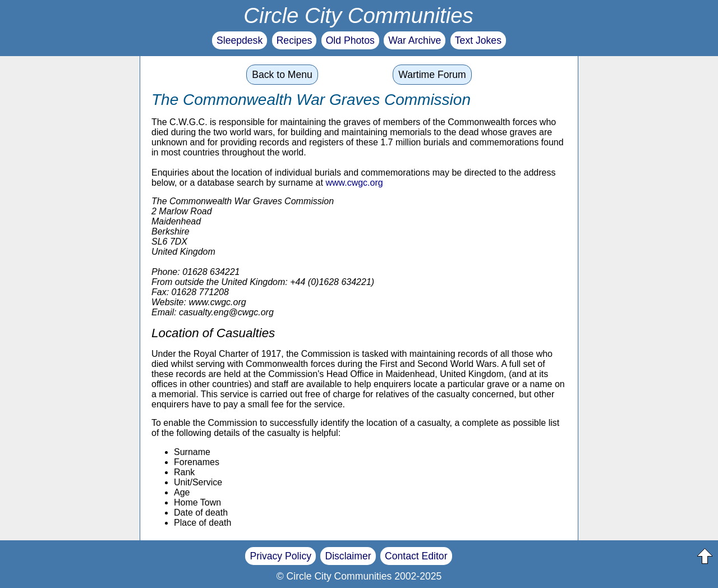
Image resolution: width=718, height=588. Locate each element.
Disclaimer (348, 556)
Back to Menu (282, 75)
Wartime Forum (432, 75)
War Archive (415, 40)
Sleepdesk (240, 40)
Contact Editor (416, 556)
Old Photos (350, 40)
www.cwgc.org (354, 183)
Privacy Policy (280, 556)
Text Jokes (478, 40)
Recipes (294, 40)
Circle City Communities (358, 15)
